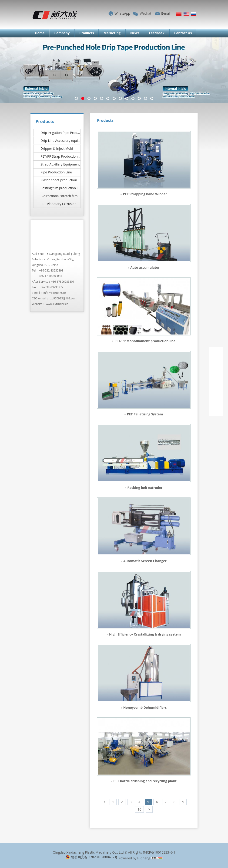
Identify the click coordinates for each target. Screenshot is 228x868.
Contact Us (183, 33)
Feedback (157, 33)
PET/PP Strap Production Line (61, 156)
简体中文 (179, 14)
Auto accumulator (145, 267)
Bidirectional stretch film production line (61, 196)
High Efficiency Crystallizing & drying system (145, 634)
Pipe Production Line (56, 172)
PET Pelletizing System (145, 414)
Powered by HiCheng (134, 858)
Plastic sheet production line (61, 180)
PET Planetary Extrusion (59, 204)
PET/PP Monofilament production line (145, 341)
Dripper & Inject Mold (57, 148)
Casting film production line (61, 188)
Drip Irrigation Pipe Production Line (61, 133)
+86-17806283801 (50, 276)
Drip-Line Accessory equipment (61, 141)
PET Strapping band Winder (145, 194)
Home (40, 33)
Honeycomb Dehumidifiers (145, 707)
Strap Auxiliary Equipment (60, 164)
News (135, 33)
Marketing (112, 33)
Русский (193, 14)
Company (62, 33)
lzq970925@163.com (63, 298)
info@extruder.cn (55, 293)
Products (87, 33)
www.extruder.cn (57, 304)
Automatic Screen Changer (145, 561)
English (186, 14)
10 (139, 809)
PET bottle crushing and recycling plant (145, 781)
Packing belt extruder (145, 488)
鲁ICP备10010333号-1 (159, 852)
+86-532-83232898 (51, 270)
